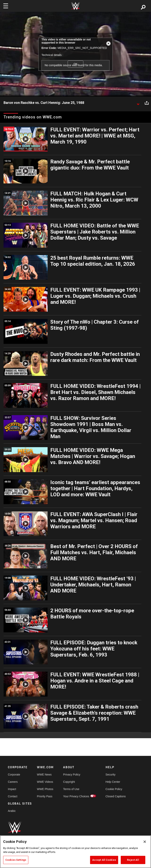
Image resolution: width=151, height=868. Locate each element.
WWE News (44, 775)
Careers (13, 782)
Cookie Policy (114, 789)
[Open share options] (147, 103)
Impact (12, 789)
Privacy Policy (72, 775)
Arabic (12, 811)
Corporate (14, 775)
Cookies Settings (16, 860)
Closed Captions (116, 796)
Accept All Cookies (104, 860)
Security (111, 775)
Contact (13, 796)
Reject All (133, 860)
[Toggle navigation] (6, 6)
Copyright (69, 782)
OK (75, 64)
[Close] (145, 842)
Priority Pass (45, 796)
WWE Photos (45, 789)
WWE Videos (45, 782)
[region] (75, 852)
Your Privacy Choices (76, 796)
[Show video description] (138, 103)
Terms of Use (71, 789)
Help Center (113, 782)
